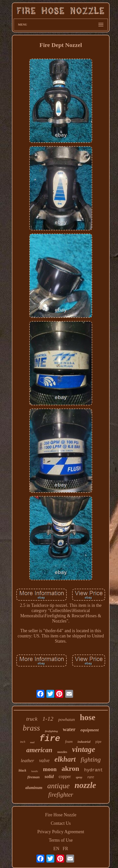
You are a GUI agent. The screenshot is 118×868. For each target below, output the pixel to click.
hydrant (93, 770)
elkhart (65, 759)
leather (28, 761)
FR (65, 849)
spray (79, 777)
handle (35, 771)
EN (56, 849)
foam (69, 742)
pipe (98, 742)
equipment (89, 730)
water (69, 729)
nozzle (85, 785)
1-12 (48, 719)
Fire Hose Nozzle (61, 815)
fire (50, 739)
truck (32, 719)
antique (59, 786)
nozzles (62, 752)
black (22, 770)
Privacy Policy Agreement (61, 832)
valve (44, 760)
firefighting (51, 731)
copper (65, 777)
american (39, 750)
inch (23, 742)
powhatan (67, 720)
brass (31, 728)
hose (88, 717)
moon (50, 769)
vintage (84, 749)
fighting (91, 760)
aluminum (34, 788)
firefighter (61, 795)
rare (91, 777)
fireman (34, 777)
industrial (84, 742)
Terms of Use (61, 840)
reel (32, 742)
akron (70, 768)
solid (49, 776)
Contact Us (61, 823)
